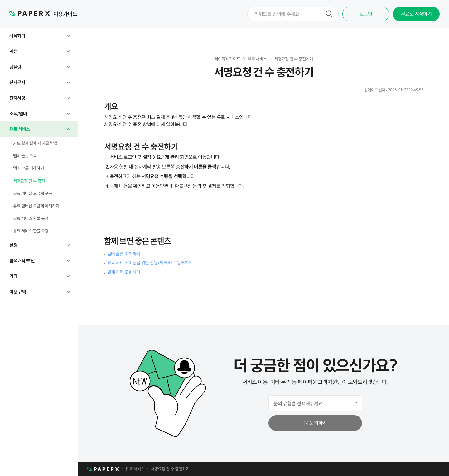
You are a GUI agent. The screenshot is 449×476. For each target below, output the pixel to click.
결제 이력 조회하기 (124, 272)
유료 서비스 (257, 59)
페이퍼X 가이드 (227, 59)
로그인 (366, 14)
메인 (103, 469)
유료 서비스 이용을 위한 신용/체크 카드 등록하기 (150, 263)
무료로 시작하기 (416, 14)
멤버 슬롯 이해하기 (124, 254)
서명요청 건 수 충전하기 (294, 59)
